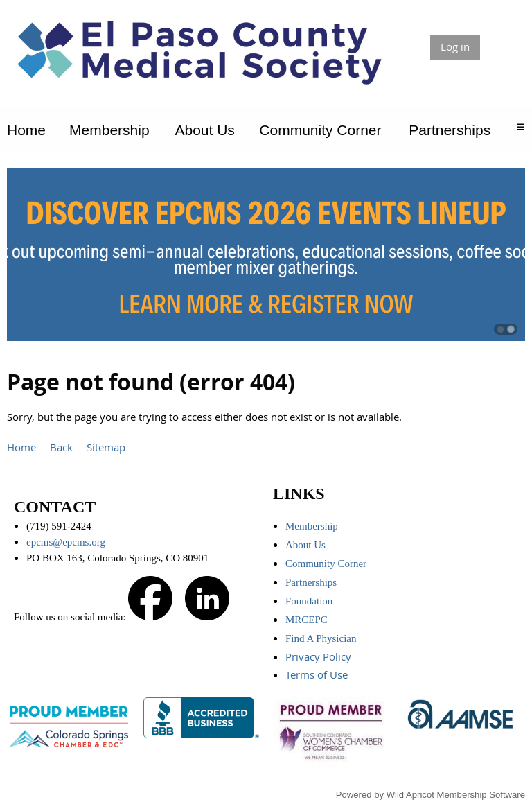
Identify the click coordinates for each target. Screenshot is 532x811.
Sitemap (106, 447)
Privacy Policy (320, 656)
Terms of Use (318, 674)
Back (61, 447)
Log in (455, 46)
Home (21, 447)
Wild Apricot (410, 795)
